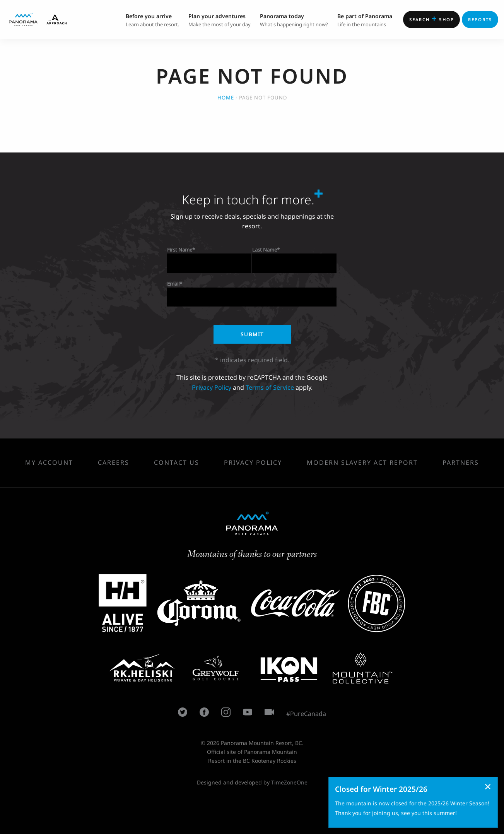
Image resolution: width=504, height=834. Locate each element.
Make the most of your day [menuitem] (220, 20)
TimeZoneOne (289, 782)
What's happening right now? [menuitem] (294, 20)
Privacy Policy (212, 387)
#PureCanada (306, 714)
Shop (432, 19)
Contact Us (177, 462)
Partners (461, 462)
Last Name (265, 250)
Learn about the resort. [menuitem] (152, 20)
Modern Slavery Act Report (362, 462)
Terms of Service (270, 387)
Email (173, 284)
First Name (180, 250)
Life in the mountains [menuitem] (365, 20)
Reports (480, 20)
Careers (114, 462)
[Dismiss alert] (488, 786)
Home (226, 98)
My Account (49, 462)
